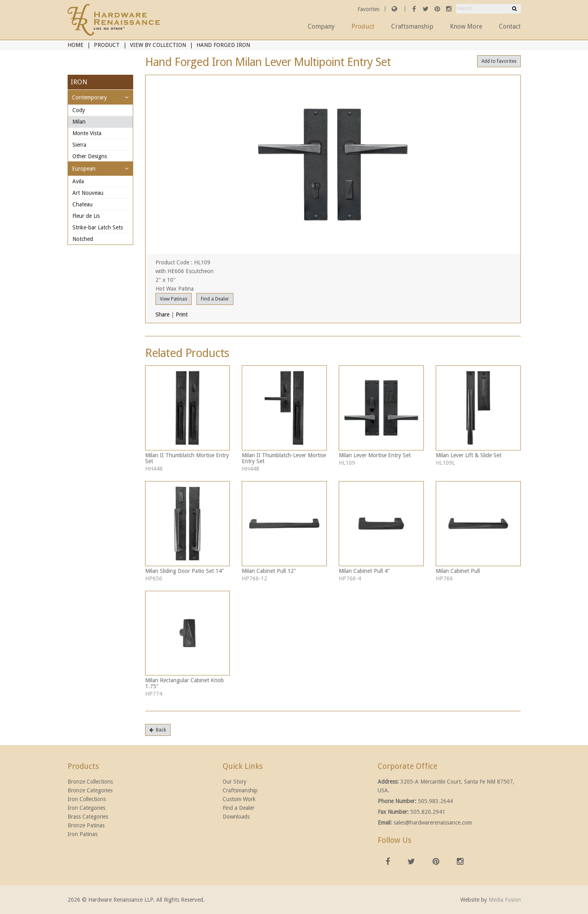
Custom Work (239, 799)
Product (363, 26)
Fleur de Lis (86, 216)
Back (158, 730)
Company (321, 26)
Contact (510, 26)
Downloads (236, 817)
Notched (83, 239)
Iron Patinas (82, 834)
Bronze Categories (90, 790)
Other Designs (90, 156)
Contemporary (89, 97)
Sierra (79, 145)
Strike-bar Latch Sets (98, 227)
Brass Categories (88, 817)
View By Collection (158, 45)
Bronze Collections (90, 782)
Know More (466, 26)
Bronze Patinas (86, 825)
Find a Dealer (215, 299)
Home (76, 45)
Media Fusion (505, 900)
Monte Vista (87, 133)
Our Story (235, 782)
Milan (79, 122)
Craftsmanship (412, 26)
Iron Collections (87, 799)
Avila (78, 181)
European (84, 169)
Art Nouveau (88, 193)
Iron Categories (86, 808)
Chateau (82, 204)
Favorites (369, 9)
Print (182, 314)
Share (162, 314)
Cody (79, 110)
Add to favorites (499, 61)
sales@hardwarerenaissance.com (433, 823)
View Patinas (174, 299)
